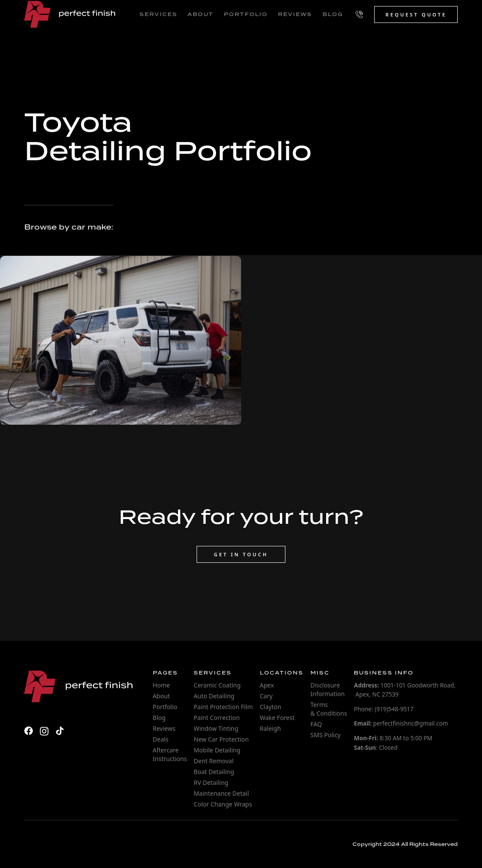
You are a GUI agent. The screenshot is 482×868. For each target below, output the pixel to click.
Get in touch (241, 554)
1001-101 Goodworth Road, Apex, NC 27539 (405, 690)
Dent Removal (214, 761)
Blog (159, 718)
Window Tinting (216, 728)
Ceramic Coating (217, 685)
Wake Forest (277, 718)
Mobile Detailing (217, 750)
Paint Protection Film (223, 707)
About (162, 696)
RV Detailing (211, 782)
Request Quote (416, 15)
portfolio (246, 14)
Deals (161, 739)
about (201, 14)
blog (333, 14)
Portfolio (165, 707)
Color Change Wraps (223, 804)
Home (162, 685)
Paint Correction (217, 718)
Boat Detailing (214, 772)
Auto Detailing (214, 696)
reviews (295, 14)
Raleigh (270, 728)
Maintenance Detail (221, 793)
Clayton (271, 707)
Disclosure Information (328, 689)
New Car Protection (221, 739)
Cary (266, 696)
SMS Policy (326, 735)
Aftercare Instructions (170, 754)
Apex (267, 685)
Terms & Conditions (329, 709)
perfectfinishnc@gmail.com (401, 723)
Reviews (164, 728)
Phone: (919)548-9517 (383, 709)
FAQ (316, 724)
